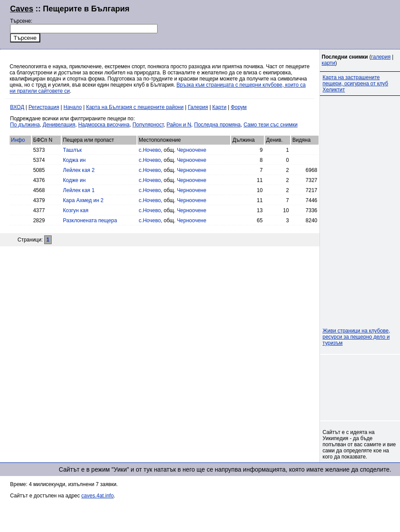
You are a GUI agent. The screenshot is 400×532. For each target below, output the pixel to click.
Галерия (198, 107)
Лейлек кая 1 (79, 190)
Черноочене (191, 150)
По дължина (25, 125)
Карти (219, 107)
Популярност (148, 125)
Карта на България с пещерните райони (135, 107)
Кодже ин (74, 180)
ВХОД (17, 107)
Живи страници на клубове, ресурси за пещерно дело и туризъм (356, 337)
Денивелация (59, 125)
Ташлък (72, 150)
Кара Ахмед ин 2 (83, 200)
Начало (73, 107)
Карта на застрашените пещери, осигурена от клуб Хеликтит (355, 84)
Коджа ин (74, 160)
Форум (239, 107)
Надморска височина (104, 125)
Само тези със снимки (270, 125)
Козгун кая (76, 210)
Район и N (179, 125)
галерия (381, 57)
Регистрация (44, 107)
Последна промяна (218, 125)
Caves (22, 9)
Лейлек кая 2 (79, 170)
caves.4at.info (98, 496)
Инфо (18, 140)
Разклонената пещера (90, 220)
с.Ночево (150, 150)
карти (328, 63)
